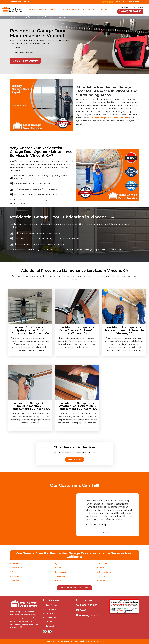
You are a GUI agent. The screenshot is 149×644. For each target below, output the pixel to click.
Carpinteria (103, 581)
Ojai (57, 564)
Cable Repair (50, 605)
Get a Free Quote (25, 61)
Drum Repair (50, 609)
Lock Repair (50, 613)
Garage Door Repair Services (72, 10)
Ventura (102, 576)
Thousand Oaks (105, 572)
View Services (75, 459)
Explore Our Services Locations (74, 588)
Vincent (22, 17)
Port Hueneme (61, 572)
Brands (91, 10)
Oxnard (58, 568)
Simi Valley (103, 564)
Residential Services (47, 10)
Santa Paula (60, 576)
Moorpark (16, 576)
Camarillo (15, 564)
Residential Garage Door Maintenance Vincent (48, 17)
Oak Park (15, 581)
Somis (101, 568)
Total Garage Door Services (74, 641)
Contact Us (103, 10)
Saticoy (58, 581)
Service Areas (50, 618)
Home (32, 10)
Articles (48, 622)
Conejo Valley (17, 568)
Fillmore (15, 572)
